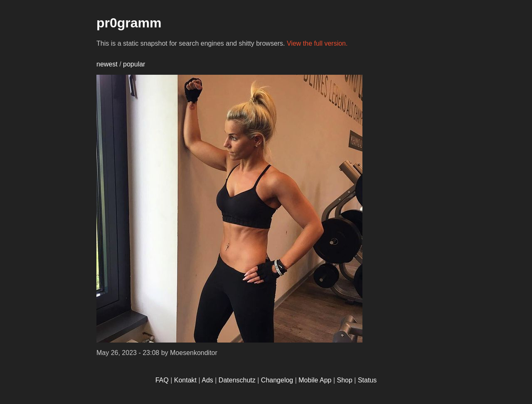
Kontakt (185, 380)
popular (134, 64)
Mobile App (315, 380)
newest (107, 64)
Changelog (277, 380)
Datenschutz (237, 380)
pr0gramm (129, 23)
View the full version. (317, 43)
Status (367, 380)
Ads (207, 380)
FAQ (162, 380)
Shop (345, 380)
